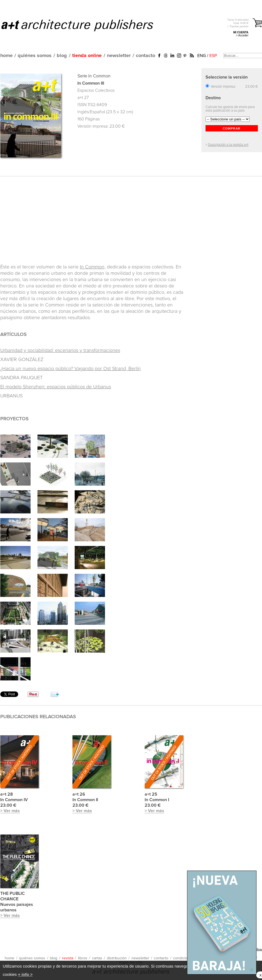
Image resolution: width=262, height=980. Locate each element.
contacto (145, 56)
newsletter (119, 56)
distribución (117, 958)
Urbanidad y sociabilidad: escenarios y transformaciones (60, 351)
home (6, 56)
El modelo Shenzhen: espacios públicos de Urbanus (56, 387)
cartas (97, 958)
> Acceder (242, 35)
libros (83, 958)
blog (62, 56)
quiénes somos (35, 56)
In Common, (93, 267)
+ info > (25, 974)
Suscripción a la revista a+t (228, 145)
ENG (202, 56)
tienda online (87, 56)
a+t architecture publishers (84, 25)
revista (68, 958)
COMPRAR (232, 129)
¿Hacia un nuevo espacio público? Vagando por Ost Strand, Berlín (71, 369)
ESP (213, 56)
